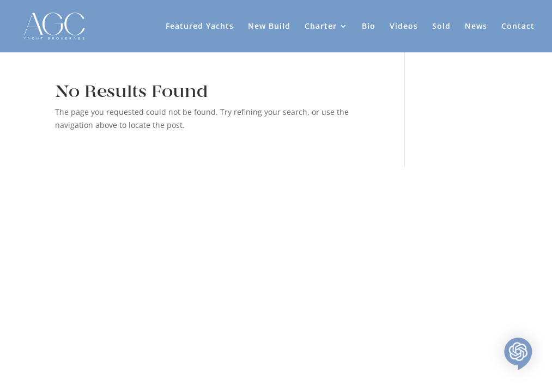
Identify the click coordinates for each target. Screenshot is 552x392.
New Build (269, 27)
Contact (518, 27)
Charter (321, 27)
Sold (441, 27)
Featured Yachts (200, 27)
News (476, 27)
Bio (369, 27)
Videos (404, 27)
